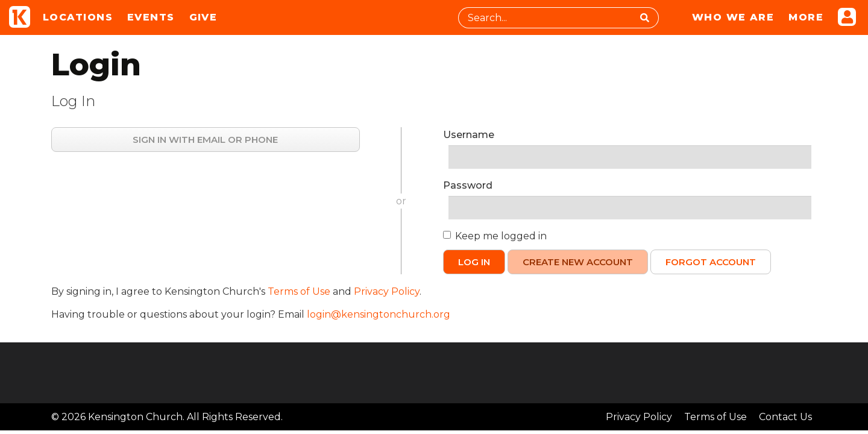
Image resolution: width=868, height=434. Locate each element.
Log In (474, 262)
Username (469, 135)
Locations (78, 17)
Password (468, 185)
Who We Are (733, 17)
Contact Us (785, 417)
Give (203, 17)
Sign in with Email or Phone (205, 140)
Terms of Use (299, 291)
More (806, 17)
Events (151, 17)
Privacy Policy (387, 291)
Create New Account (578, 262)
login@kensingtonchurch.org (379, 314)
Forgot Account (711, 262)
